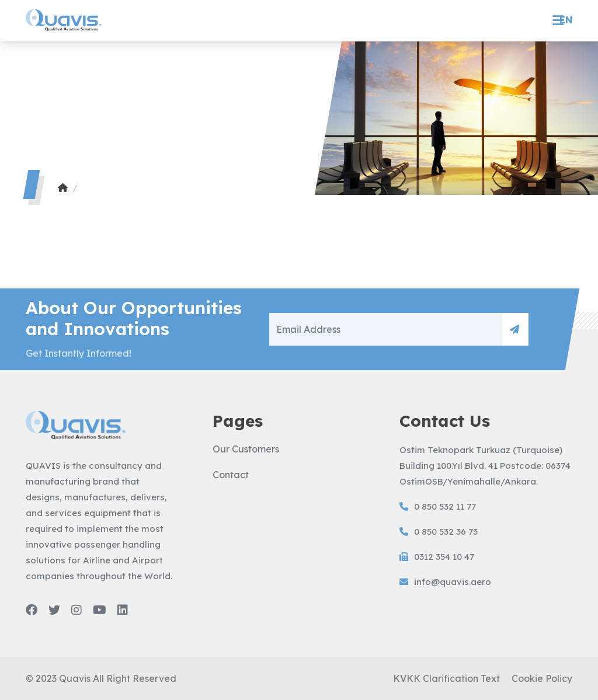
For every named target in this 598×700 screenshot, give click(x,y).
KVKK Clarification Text (446, 678)
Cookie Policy (542, 678)
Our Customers (246, 449)
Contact (231, 475)
